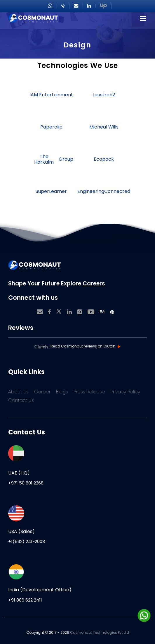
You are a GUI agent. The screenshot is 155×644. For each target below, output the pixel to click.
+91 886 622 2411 (25, 600)
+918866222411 (63, 6)
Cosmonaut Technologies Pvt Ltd (100, 632)
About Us (18, 392)
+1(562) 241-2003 (27, 541)
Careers (94, 284)
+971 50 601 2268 (26, 483)
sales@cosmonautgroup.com (76, 6)
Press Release (89, 392)
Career (42, 392)
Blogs (62, 392)
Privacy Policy (125, 392)
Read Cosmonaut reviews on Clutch (83, 346)
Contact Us (21, 400)
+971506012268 (50, 6)
